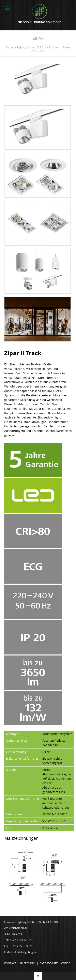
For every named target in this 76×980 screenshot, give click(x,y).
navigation (7, 8)
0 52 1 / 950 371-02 (21, 946)
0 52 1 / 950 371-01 (20, 940)
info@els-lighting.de (25, 952)
